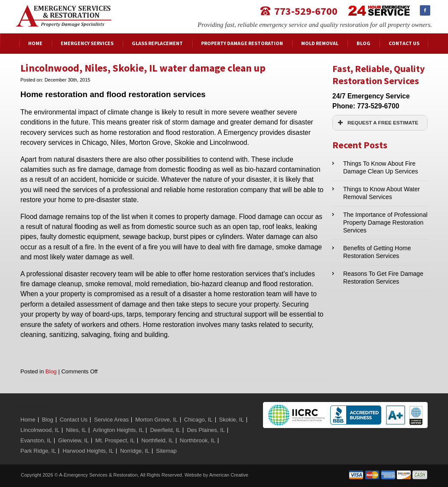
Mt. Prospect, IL (115, 440)
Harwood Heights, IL (88, 451)
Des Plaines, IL (206, 430)
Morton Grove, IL (156, 420)
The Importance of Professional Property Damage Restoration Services (385, 222)
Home (28, 420)
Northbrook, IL (198, 440)
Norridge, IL (135, 451)
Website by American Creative (216, 475)
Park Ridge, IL (38, 451)
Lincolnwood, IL (40, 430)
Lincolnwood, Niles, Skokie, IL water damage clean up (143, 68)
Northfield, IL (157, 440)
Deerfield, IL (165, 430)
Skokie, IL (232, 420)
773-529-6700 (306, 11)
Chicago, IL (198, 420)
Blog (51, 371)
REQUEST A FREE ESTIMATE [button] (377, 123)
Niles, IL (76, 430)
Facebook (425, 10)
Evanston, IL (36, 440)
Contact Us (74, 420)
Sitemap (166, 451)
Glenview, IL (73, 440)
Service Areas (111, 420)
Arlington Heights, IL (118, 430)
